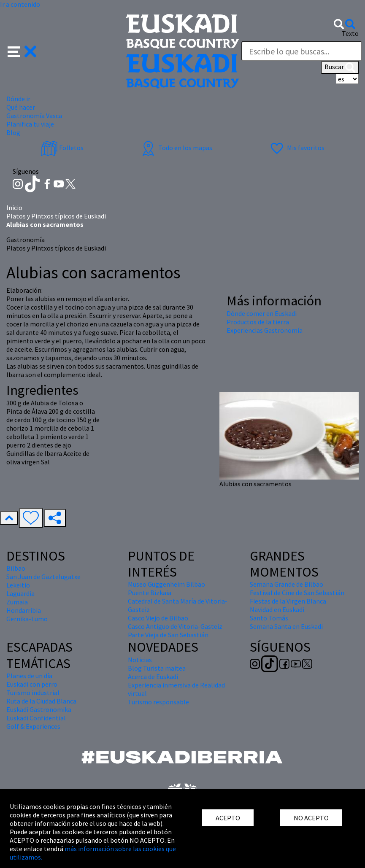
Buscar (340, 67)
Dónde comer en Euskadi (262, 313)
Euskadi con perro (32, 684)
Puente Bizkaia (150, 593)
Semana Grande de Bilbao (287, 584)
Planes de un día (29, 676)
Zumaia (17, 602)
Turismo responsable (158, 702)
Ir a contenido (20, 4)
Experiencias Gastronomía (265, 330)
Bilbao (16, 568)
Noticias (140, 660)
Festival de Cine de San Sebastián (297, 593)
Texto (350, 33)
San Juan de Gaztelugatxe (43, 577)
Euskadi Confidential (36, 718)
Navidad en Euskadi (277, 609)
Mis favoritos (296, 148)
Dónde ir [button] (18, 99)
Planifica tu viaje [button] (30, 124)
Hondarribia (24, 610)
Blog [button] (13, 132)
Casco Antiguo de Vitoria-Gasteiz (175, 626)
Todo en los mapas (176, 148)
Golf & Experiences (33, 726)
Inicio (14, 208)
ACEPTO (228, 818)
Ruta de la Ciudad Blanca (41, 701)
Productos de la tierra (258, 322)
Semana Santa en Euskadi (286, 626)
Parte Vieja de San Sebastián (168, 635)
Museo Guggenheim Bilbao (166, 584)
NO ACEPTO (311, 818)
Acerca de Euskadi (153, 677)
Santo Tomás (269, 618)
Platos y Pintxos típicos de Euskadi (56, 216)
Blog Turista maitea (157, 668)
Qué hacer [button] (21, 107)
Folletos (62, 148)
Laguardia (20, 593)
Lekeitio (18, 585)
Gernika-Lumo (27, 619)
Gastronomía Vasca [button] (34, 116)
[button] (22, 51)
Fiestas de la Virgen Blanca (288, 601)
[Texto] (302, 51)
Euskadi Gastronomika (39, 709)
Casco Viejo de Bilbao (158, 618)
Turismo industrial (33, 693)
